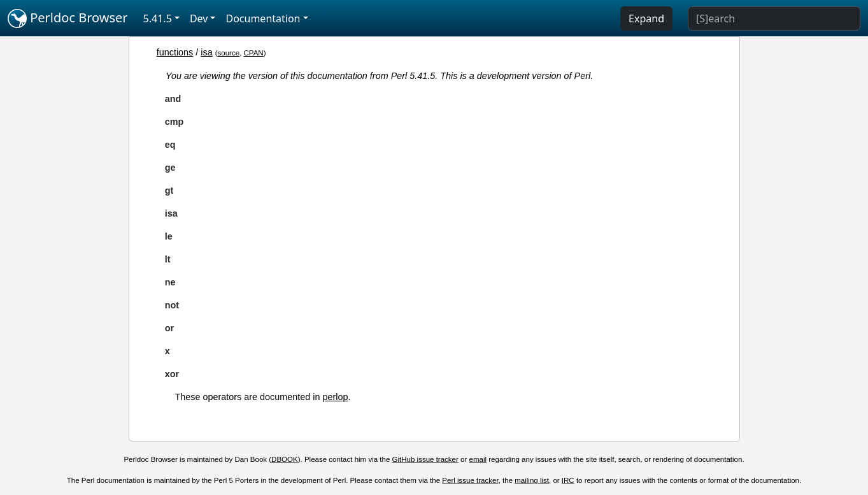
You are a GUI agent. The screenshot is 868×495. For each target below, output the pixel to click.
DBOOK (285, 459)
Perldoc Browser (68, 18)
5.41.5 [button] (158, 18)
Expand (646, 18)
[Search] (774, 18)
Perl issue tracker (470, 480)
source (229, 53)
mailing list (532, 480)
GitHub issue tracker (425, 459)
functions (175, 52)
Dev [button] (199, 18)
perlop (335, 397)
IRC (568, 480)
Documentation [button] (263, 18)
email (478, 459)
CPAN (254, 53)
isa (206, 52)
